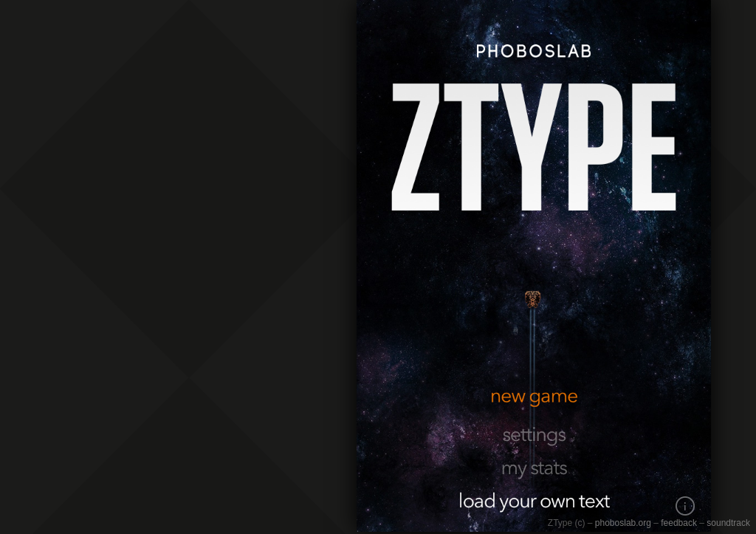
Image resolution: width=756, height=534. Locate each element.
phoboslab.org (623, 523)
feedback (679, 523)
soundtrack (728, 523)
